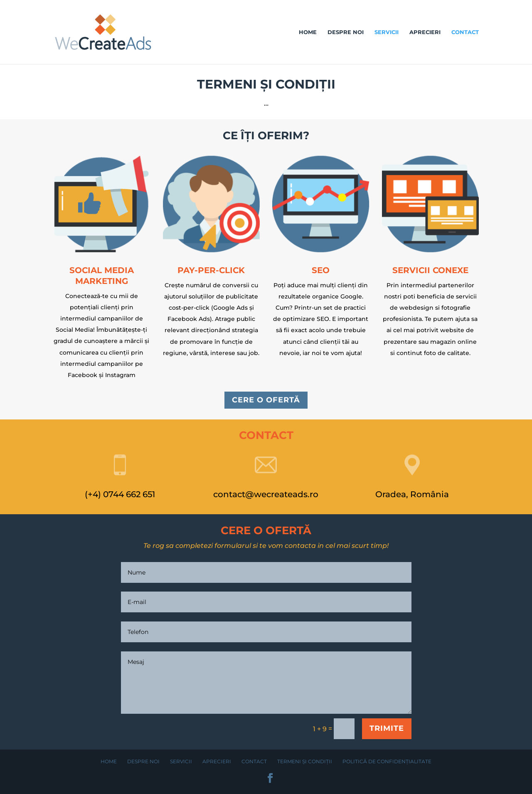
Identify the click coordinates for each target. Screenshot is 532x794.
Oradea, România (412, 494)
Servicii (387, 32)
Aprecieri (425, 32)
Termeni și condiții (305, 761)
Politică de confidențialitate (387, 761)
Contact (465, 32)
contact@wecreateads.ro (266, 494)
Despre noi (346, 32)
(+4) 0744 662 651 (120, 494)
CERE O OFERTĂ (266, 400)
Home (308, 32)
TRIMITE (387, 728)
